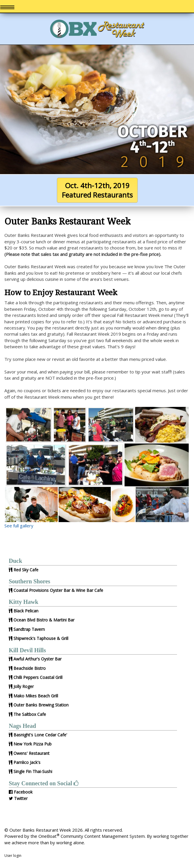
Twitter (21, 798)
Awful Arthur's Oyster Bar (38, 659)
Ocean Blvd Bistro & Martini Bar (44, 620)
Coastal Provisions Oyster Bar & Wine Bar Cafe (58, 590)
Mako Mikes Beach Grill (36, 696)
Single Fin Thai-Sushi (33, 771)
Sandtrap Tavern (29, 629)
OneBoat (49, 836)
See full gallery (19, 526)
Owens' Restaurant (32, 753)
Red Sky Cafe (26, 570)
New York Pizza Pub (33, 744)
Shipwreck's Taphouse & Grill (41, 638)
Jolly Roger (24, 686)
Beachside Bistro (30, 668)
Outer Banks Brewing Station (41, 705)
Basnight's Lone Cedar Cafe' (40, 735)
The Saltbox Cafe (30, 714)
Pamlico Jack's (27, 762)
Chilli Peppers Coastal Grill (38, 677)
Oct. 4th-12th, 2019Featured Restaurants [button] (97, 190)
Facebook (23, 792)
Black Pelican (26, 611)
